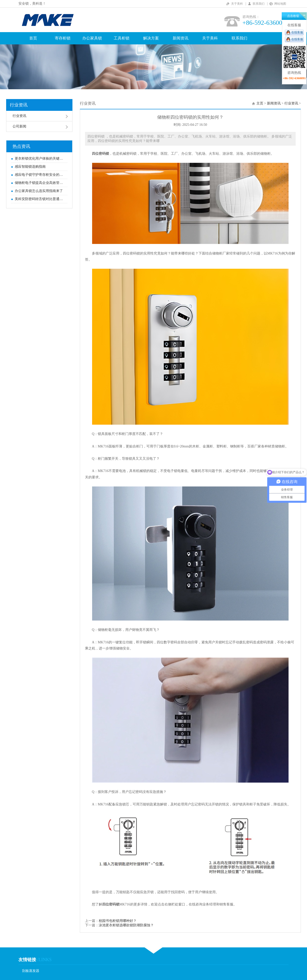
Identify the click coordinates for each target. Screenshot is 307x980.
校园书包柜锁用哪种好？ (118, 921)
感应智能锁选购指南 (30, 167)
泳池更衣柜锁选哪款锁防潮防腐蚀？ (126, 925)
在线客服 (297, 32)
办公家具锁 (92, 38)
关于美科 (237, 4)
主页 (260, 103)
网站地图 (280, 4)
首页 (33, 38)
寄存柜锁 (63, 38)
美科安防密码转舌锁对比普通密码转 (40, 199)
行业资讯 (19, 105)
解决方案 (151, 38)
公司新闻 (19, 126)
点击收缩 (293, 16)
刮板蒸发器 (31, 971)
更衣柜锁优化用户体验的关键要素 (40, 159)
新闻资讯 (181, 38)
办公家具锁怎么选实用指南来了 (39, 191)
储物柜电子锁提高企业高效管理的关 (40, 183)
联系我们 (259, 4)
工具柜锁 (122, 38)
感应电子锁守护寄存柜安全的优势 (40, 175)
